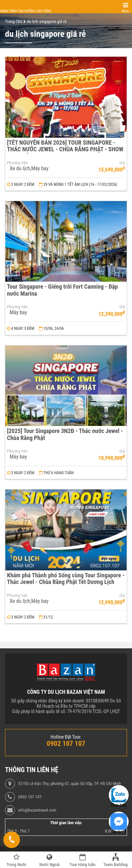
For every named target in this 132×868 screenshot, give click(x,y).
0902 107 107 (30, 797)
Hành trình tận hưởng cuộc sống (26, 11)
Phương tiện (17, 163)
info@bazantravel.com (37, 810)
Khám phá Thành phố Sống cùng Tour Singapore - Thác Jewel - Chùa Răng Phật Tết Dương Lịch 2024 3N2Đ (66, 582)
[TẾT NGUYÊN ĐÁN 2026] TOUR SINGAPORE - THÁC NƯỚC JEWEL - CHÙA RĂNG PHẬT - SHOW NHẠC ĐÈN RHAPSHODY (65, 149)
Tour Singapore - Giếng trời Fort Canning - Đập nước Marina (63, 290)
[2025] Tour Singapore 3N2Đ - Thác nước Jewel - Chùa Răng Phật (65, 434)
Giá (122, 163)
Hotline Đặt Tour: (66, 737)
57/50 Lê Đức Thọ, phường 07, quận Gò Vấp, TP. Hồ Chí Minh (70, 784)
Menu (125, 11)
